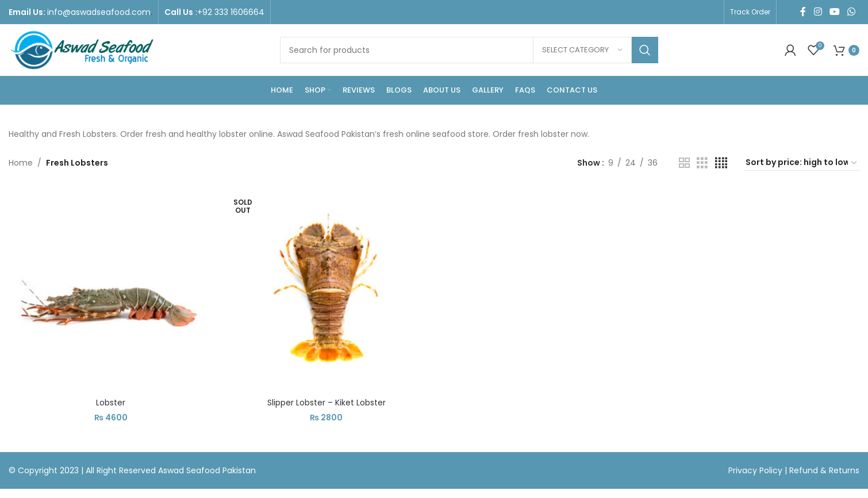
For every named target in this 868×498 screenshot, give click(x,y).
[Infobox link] (80, 12)
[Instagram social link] (818, 12)
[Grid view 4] (721, 163)
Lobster (111, 403)
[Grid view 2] (684, 163)
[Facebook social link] (803, 12)
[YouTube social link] (834, 12)
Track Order (750, 12)
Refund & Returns (824, 470)
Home (21, 163)
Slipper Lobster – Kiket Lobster (327, 403)
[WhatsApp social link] (852, 12)
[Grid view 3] (702, 163)
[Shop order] (802, 163)
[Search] (469, 50)
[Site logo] (81, 49)
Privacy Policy (756, 470)
